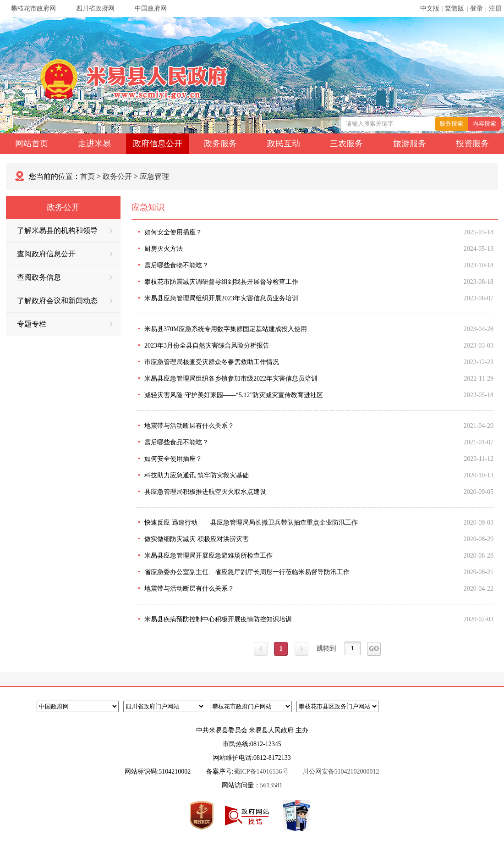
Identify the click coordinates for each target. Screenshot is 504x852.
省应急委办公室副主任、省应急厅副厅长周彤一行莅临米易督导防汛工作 (247, 572)
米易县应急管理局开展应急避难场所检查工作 (208, 556)
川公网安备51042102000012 (341, 772)
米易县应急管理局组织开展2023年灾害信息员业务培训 (221, 298)
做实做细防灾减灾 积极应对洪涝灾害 (197, 539)
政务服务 (220, 144)
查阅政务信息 (65, 277)
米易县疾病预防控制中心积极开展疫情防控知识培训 (218, 619)
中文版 (430, 8)
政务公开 (117, 176)
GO (374, 649)
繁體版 (455, 8)
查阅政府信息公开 (65, 254)
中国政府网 (151, 8)
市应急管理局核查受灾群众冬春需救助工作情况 (212, 362)
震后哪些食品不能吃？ (176, 442)
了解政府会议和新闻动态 (65, 301)
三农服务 (346, 144)
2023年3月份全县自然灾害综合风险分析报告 (207, 346)
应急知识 (148, 207)
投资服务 (472, 144)
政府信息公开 (158, 144)
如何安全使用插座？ (173, 232)
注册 (495, 8)
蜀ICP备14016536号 (261, 772)
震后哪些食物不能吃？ (176, 265)
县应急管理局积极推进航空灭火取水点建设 (205, 492)
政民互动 (284, 144)
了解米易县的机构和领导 (65, 230)
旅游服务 (410, 144)
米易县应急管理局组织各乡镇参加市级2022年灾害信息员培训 (231, 379)
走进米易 (94, 144)
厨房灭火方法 (164, 249)
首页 (88, 176)
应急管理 (154, 176)
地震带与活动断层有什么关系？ (189, 426)
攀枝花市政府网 (33, 8)
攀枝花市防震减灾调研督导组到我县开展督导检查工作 (221, 282)
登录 (477, 8)
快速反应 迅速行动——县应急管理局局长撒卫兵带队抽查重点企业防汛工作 (251, 523)
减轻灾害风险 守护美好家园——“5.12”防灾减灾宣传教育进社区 (234, 395)
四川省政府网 (95, 8)
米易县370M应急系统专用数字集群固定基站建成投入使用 (226, 329)
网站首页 (32, 144)
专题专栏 (65, 324)
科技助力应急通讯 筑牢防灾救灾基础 (197, 475)
